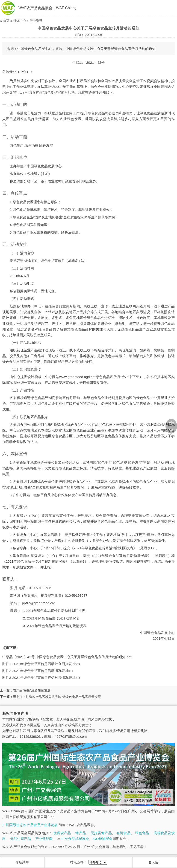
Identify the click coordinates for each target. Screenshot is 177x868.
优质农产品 (62, 833)
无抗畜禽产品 (101, 833)
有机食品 (123, 833)
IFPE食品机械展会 (75, 839)
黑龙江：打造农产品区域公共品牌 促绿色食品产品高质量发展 (57, 697)
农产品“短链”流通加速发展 (32, 690)
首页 (6, 21)
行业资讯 (36, 21)
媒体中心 (20, 21)
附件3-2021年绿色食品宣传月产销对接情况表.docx (41, 678)
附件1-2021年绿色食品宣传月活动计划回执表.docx (41, 664)
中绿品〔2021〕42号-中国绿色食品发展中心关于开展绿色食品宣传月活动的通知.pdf (67, 657)
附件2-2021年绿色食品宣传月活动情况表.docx (38, 671)
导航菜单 (22, 862)
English (155, 862)
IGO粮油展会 (103, 839)
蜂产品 (81, 833)
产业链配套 (44, 839)
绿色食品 (142, 833)
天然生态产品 (21, 839)
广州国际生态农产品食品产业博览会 (30, 825)
